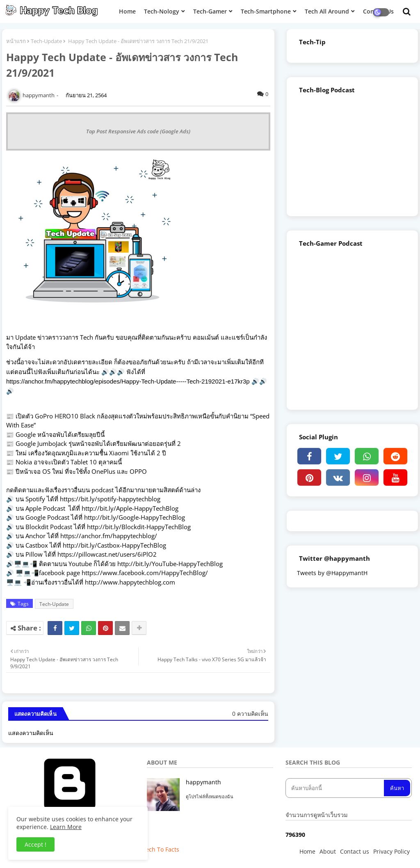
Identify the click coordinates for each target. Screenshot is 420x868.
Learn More (66, 827)
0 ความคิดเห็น (250, 714)
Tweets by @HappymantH (332, 573)
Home (307, 851)
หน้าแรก (16, 41)
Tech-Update (46, 41)
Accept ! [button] (35, 844)
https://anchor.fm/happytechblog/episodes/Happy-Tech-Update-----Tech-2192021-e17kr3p (129, 381)
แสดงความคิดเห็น (31, 733)
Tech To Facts (161, 849)
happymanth (203, 782)
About (328, 851)
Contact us (355, 851)
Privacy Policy (391, 851)
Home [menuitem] (127, 11)
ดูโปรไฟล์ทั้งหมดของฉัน (210, 796)
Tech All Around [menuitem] (327, 11)
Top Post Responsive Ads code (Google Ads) (138, 131)
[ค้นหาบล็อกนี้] (336, 788)
